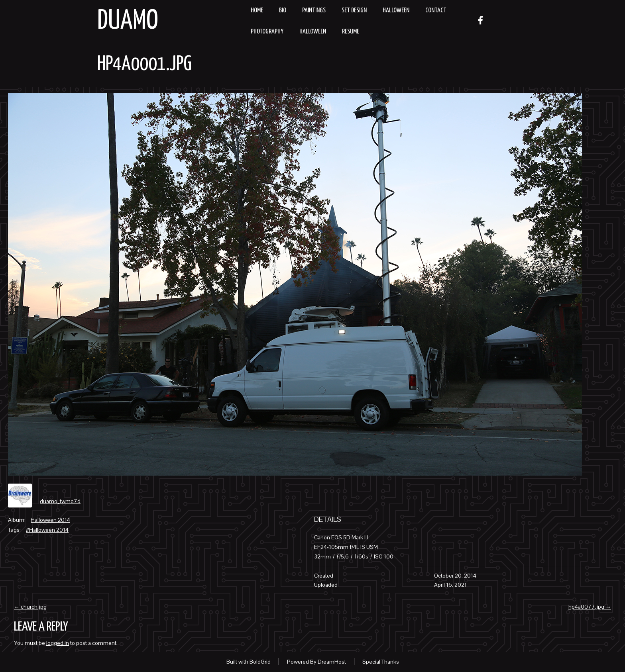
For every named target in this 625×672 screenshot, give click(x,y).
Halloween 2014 (50, 520)
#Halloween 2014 (47, 530)
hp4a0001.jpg (144, 65)
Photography (267, 32)
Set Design (354, 11)
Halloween (396, 11)
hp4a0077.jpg (590, 607)
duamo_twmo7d (60, 501)
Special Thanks (381, 662)
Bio (283, 11)
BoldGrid (260, 662)
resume (351, 32)
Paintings (314, 11)
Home (257, 11)
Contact (436, 11)
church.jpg (30, 607)
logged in (58, 643)
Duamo (128, 21)
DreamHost (332, 662)
